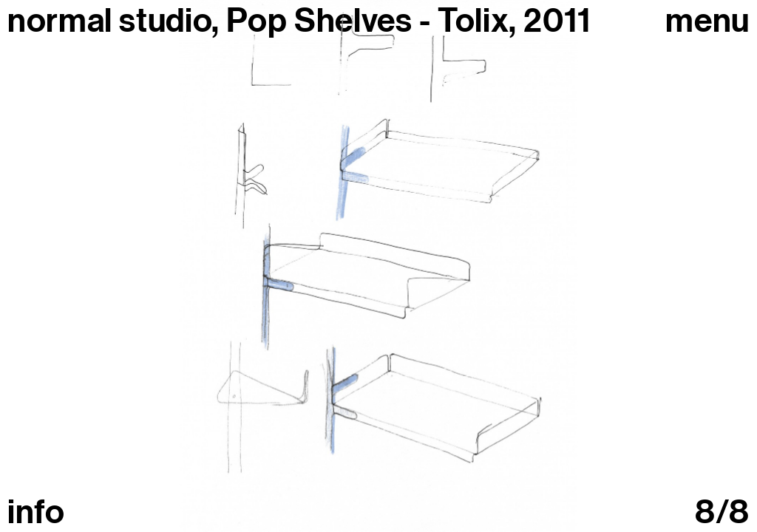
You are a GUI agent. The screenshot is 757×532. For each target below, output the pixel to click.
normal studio (109, 21)
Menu (707, 21)
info (36, 512)
